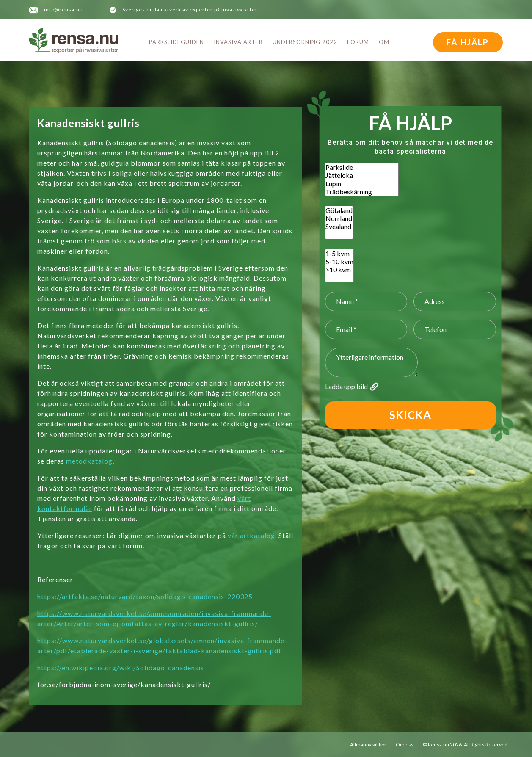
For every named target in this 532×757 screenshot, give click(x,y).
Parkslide (362, 167)
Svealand (339, 226)
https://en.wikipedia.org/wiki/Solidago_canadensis (121, 667)
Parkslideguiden (176, 42)
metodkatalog (89, 461)
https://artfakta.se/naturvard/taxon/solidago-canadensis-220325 (145, 596)
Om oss (405, 745)
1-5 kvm (339, 253)
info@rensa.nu (63, 10)
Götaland (339, 210)
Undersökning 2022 (305, 42)
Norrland (339, 218)
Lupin (362, 184)
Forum (358, 42)
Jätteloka (362, 175)
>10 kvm (339, 269)
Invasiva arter (238, 42)
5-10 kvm (339, 261)
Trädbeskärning (362, 192)
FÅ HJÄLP (468, 42)
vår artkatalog (251, 535)
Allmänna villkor (368, 745)
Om (384, 42)
